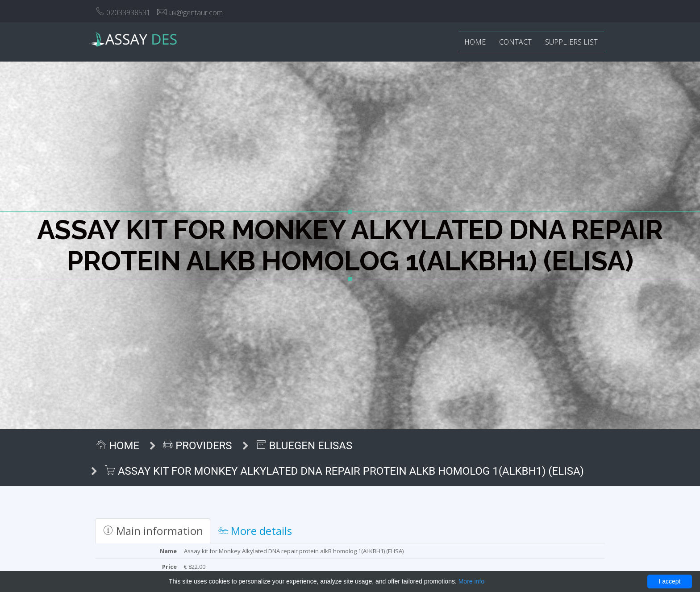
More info (471, 581)
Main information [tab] (153, 531)
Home (475, 42)
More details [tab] (255, 531)
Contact (515, 42)
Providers (197, 446)
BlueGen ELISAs (304, 446)
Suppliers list (571, 42)
